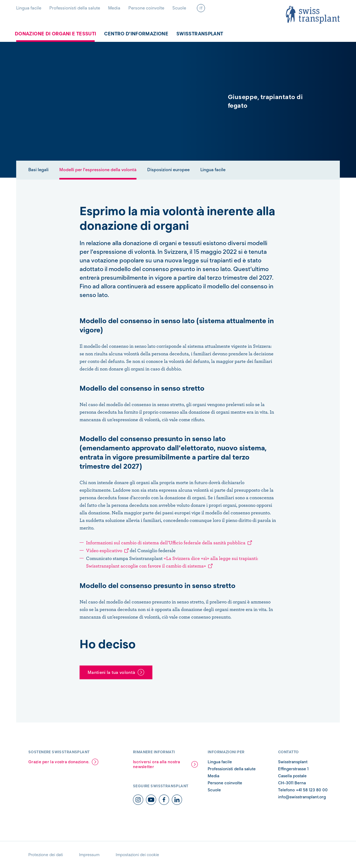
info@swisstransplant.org (302, 797)
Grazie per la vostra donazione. (59, 762)
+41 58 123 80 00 (312, 790)
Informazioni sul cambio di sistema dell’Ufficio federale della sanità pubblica (166, 543)
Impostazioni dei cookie (137, 855)
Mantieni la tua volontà (111, 672)
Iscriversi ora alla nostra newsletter (157, 764)
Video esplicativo (104, 550)
